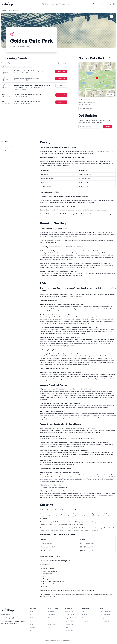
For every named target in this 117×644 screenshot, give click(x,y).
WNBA (32, 627)
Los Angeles (52, 615)
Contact (85, 621)
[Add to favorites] (112, 17)
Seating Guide (103, 4)
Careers (85, 615)
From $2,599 (61, 72)
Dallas (49, 621)
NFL (32, 612)
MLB (32, 618)
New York (51, 612)
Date (9, 66)
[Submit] (43, 4)
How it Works (69, 621)
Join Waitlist (61, 86)
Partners (85, 618)
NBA (32, 615)
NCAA (32, 631)
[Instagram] (6, 618)
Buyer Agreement (105, 612)
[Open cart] (110, 4)
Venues (4, 10)
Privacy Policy (104, 618)
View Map (110, 94)
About (84, 612)
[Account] (114, 4)
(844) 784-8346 (7, 614)
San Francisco (52, 624)
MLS (32, 624)
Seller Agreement (105, 615)
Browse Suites (93, 4)
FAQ (66, 627)
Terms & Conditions (106, 621)
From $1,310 (61, 79)
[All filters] (3, 66)
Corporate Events (71, 618)
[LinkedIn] (13, 618)
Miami (49, 618)
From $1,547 (61, 102)
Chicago (50, 627)
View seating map (86, 109)
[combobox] (58, 4)
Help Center (69, 624)
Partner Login (69, 631)
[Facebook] (2, 618)
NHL (32, 621)
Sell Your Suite (69, 615)
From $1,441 (61, 95)
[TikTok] (10, 618)
